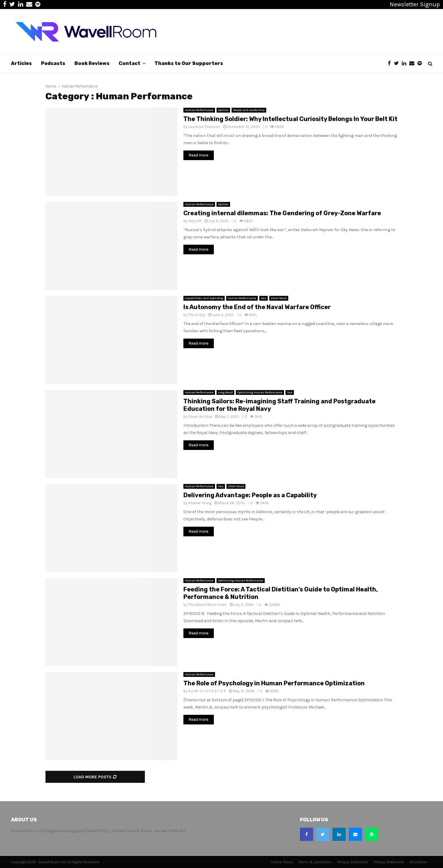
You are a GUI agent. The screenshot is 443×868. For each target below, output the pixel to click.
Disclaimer (419, 862)
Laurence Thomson (204, 127)
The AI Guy (197, 315)
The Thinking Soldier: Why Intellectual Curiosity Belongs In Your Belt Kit (290, 119)
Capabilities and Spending (204, 298)
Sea (264, 298)
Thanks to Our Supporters (189, 63)
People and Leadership (249, 110)
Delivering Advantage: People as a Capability (250, 495)
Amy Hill (195, 221)
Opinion (223, 110)
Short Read (279, 298)
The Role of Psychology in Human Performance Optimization (274, 683)
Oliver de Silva (200, 417)
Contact (129, 63)
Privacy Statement (353, 862)
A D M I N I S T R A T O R (207, 691)
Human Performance (199, 110)
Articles (21, 63)
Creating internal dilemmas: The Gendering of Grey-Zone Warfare (282, 213)
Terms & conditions (315, 862)
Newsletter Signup (415, 4)
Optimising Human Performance (260, 392)
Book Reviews (92, 63)
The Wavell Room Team (207, 605)
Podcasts (53, 63)
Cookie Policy (282, 862)
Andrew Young (200, 503)
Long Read (225, 392)
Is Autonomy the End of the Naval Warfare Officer (257, 307)
